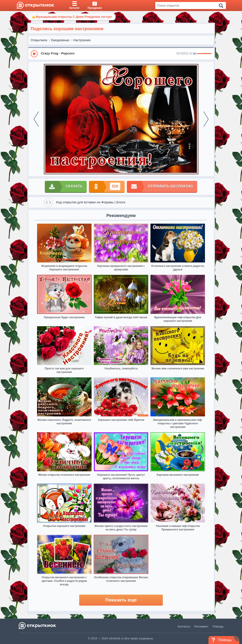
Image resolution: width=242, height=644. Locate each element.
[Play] (34, 54)
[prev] (36, 119)
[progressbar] (204, 54)
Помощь (218, 626)
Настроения (82, 40)
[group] (121, 54)
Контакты (184, 626)
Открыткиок (39, 40)
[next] (206, 119)
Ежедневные (60, 40)
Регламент (201, 626)
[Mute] (195, 54)
